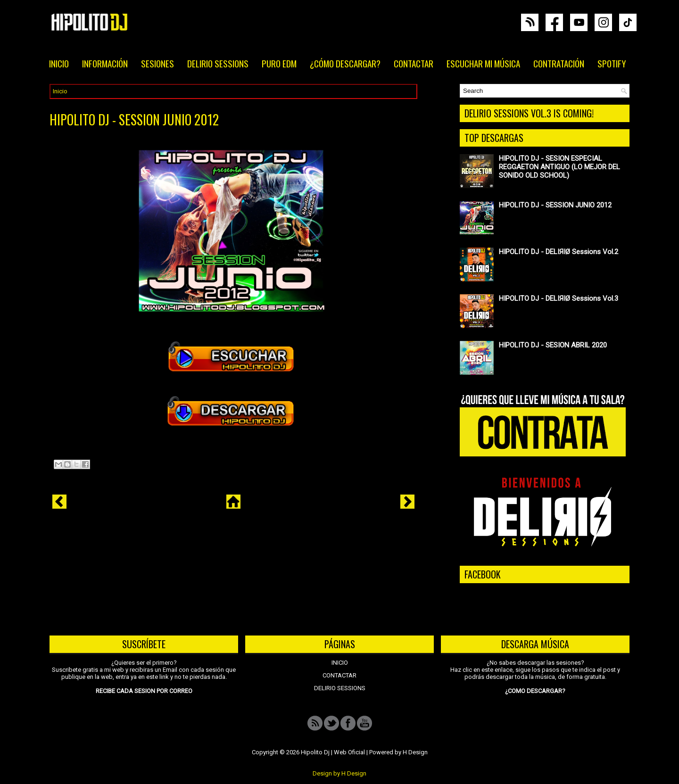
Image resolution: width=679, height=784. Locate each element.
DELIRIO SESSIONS (218, 63)
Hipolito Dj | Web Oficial (333, 752)
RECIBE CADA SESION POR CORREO (144, 691)
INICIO (59, 63)
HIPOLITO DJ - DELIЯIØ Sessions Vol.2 (559, 252)
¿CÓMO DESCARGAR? (345, 63)
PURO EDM (279, 63)
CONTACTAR (414, 63)
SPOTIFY (612, 63)
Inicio (60, 91)
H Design (415, 752)
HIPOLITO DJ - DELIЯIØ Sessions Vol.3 (559, 298)
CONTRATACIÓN (559, 63)
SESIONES (157, 63)
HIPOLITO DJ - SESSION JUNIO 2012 (134, 120)
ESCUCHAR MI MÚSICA (483, 63)
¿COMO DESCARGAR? (535, 691)
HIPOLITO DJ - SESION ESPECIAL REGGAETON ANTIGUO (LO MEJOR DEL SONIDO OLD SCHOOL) (559, 167)
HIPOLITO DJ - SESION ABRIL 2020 (553, 345)
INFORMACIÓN (105, 63)
